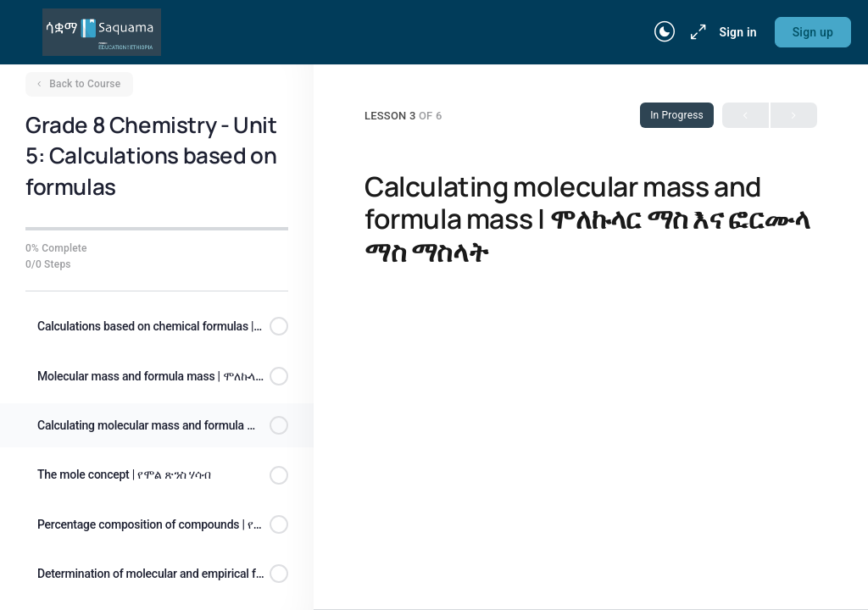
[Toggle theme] (665, 32)
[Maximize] (695, 32)
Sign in (737, 32)
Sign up (813, 32)
